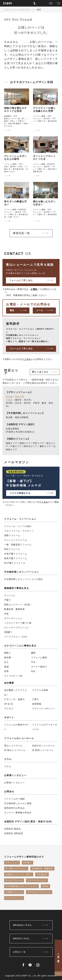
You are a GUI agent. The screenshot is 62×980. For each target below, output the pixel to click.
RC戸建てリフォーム (15, 563)
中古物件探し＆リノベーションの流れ (24, 579)
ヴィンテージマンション (17, 628)
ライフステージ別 (13, 676)
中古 (33, 662)
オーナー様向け (39, 667)
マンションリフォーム (16, 540)
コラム (8, 759)
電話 (12, 310)
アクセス (9, 708)
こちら (27, 359)
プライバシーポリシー (43, 708)
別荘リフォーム (12, 549)
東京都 (9, 397)
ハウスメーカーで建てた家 (18, 623)
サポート (9, 717)
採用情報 (37, 704)
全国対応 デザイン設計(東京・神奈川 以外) (28, 822)
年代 (33, 671)
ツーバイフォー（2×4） (16, 637)
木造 (6, 614)
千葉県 (9, 400)
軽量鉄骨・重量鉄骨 (14, 609)
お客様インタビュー (15, 775)
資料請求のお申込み (14, 808)
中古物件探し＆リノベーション (21, 572)
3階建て (8, 632)
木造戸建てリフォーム (16, 554)
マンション (10, 595)
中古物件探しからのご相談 (18, 803)
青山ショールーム (13, 746)
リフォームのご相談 (14, 799)
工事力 (36, 699)
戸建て (8, 600)
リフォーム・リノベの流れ (18, 526)
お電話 (34, 289)
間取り (8, 653)
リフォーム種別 (39, 658)
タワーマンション (13, 618)
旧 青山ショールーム (15, 750)
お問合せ (9, 792)
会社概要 (9, 683)
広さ (6, 662)
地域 (6, 667)
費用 (33, 653)
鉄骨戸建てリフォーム (16, 558)
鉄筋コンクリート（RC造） (18, 605)
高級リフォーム (12, 535)
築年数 (8, 658)
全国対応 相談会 (12, 829)
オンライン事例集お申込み (18, 813)
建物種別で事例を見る (17, 588)
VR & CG (9, 704)
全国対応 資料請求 (14, 833)
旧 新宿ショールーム (43, 750)
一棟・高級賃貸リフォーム (18, 545)
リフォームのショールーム (19, 738)
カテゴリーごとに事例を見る (20, 646)
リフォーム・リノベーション (20, 519)
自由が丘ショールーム (43, 746)
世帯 (6, 671)
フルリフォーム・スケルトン (19, 531)
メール (40, 310)
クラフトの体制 (40, 690)
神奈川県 (19, 397)
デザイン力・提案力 (14, 699)
